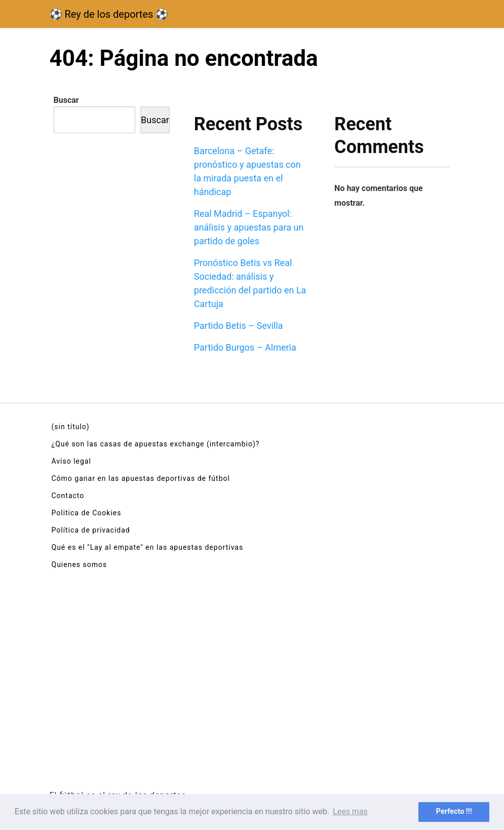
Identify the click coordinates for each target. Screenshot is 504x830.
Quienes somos (80, 564)
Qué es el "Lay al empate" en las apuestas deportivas (148, 547)
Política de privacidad (91, 530)
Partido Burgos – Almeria (245, 347)
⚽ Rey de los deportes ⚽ (109, 14)
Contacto (68, 496)
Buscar (66, 100)
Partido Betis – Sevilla (239, 326)
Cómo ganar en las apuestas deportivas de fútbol (141, 478)
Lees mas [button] (350, 812)
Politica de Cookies (87, 513)
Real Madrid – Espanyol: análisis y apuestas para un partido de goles (249, 227)
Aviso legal (71, 461)
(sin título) (71, 427)
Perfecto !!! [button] (454, 812)
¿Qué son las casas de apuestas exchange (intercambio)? (156, 444)
